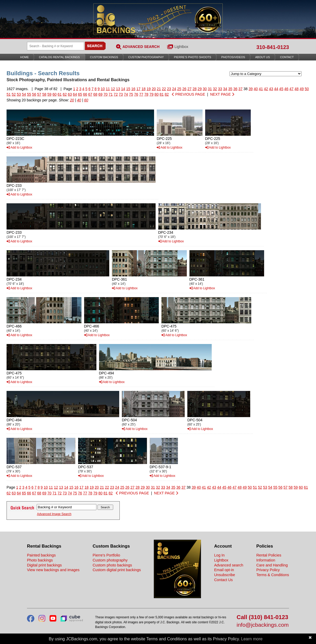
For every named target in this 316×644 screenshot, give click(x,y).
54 (24, 94)
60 (55, 94)
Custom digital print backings (117, 570)
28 (195, 89)
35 (230, 89)
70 (106, 94)
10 (103, 89)
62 (65, 94)
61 (60, 94)
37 (241, 89)
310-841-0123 (273, 47)
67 (90, 94)
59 (50, 94)
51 (9, 94)
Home (24, 57)
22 (164, 89)
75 (131, 94)
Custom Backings (104, 57)
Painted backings (41, 555)
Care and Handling (272, 565)
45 (281, 89)
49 (302, 89)
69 (100, 94)
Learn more (252, 639)
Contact (287, 57)
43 (271, 89)
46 (286, 89)
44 (276, 89)
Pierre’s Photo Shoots (193, 57)
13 (118, 89)
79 (151, 94)
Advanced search (229, 565)
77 (141, 94)
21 (159, 89)
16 (133, 89)
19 (149, 89)
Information (266, 560)
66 (85, 94)
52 (14, 94)
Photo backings (40, 560)
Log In (219, 555)
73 (121, 94)
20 (154, 89)
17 (138, 89)
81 (162, 94)
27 (189, 89)
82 (167, 94)
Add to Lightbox (19, 148)
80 (157, 94)
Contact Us (223, 580)
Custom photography (110, 560)
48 (297, 89)
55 (29, 94)
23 (169, 89)
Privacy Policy (268, 570)
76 (136, 94)
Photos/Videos (233, 57)
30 (205, 89)
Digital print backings (44, 565)
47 (292, 89)
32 (215, 89)
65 (80, 94)
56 (34, 94)
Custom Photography (146, 57)
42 (266, 89)
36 (235, 89)
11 (108, 89)
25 (179, 89)
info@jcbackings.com (263, 625)
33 (220, 89)
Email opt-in (224, 570)
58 (44, 94)
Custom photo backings (112, 565)
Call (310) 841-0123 (262, 617)
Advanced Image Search (54, 514)
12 (113, 89)
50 (307, 89)
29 (200, 89)
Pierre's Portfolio (106, 555)
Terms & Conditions (273, 575)
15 (128, 89)
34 (225, 89)
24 (174, 89)
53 (19, 94)
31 (210, 89)
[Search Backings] (56, 46)
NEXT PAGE (222, 94)
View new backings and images (53, 570)
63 (70, 94)
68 (95, 94)
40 (256, 89)
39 (251, 89)
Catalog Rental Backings (59, 57)
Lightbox (181, 47)
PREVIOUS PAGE (189, 94)
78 (146, 94)
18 (144, 89)
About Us (263, 57)
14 (123, 89)
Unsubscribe (225, 575)
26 (184, 89)
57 (39, 94)
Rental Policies (269, 555)
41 (261, 89)
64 (75, 94)
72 (116, 94)
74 (126, 94)
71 (111, 94)
